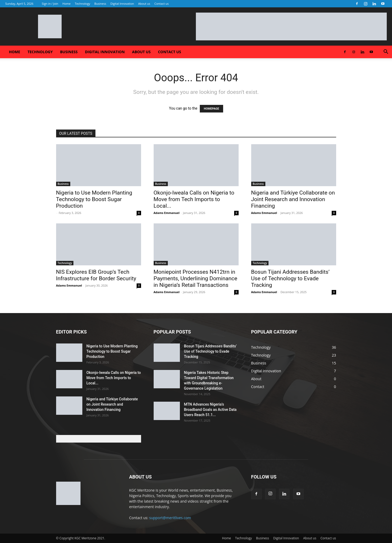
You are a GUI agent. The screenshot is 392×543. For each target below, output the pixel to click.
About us (144, 4)
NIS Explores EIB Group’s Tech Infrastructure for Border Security (96, 275)
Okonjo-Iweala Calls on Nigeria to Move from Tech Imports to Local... (194, 199)
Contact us (162, 4)
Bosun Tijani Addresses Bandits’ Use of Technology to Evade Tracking (290, 278)
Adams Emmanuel (167, 213)
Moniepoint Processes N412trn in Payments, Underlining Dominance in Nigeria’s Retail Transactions (195, 278)
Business (100, 4)
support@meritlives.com (170, 518)
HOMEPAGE (211, 109)
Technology (82, 4)
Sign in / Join (50, 4)
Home (66, 4)
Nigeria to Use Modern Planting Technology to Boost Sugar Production (94, 199)
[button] (386, 52)
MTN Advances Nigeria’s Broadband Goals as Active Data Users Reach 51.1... (210, 410)
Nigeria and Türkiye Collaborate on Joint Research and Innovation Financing (293, 199)
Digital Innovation (122, 4)
